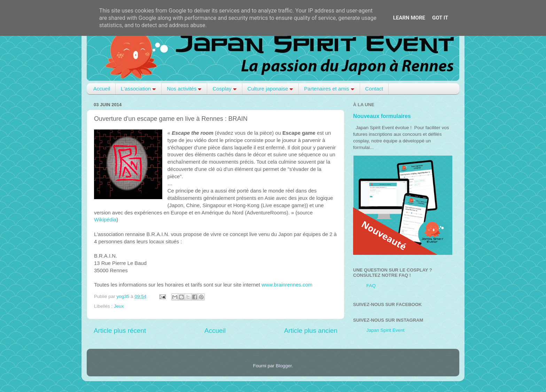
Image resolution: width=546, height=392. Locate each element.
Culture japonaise (271, 89)
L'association (138, 89)
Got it (440, 18)
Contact (374, 89)
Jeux (119, 306)
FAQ (371, 286)
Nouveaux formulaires (382, 116)
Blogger (284, 366)
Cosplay (224, 89)
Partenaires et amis (329, 89)
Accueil (102, 89)
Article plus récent (120, 331)
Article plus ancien (311, 331)
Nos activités (184, 89)
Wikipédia (105, 220)
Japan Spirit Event (385, 330)
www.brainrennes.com (287, 285)
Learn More (409, 18)
